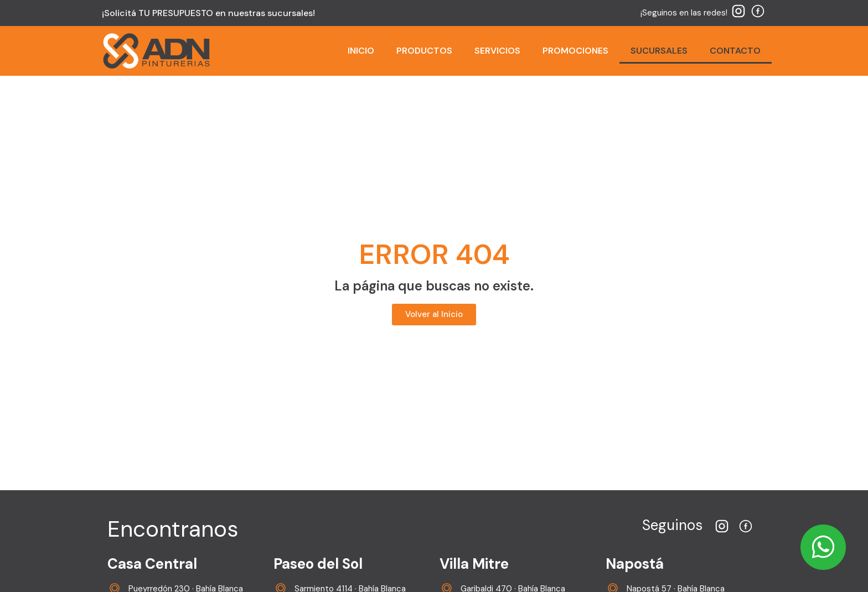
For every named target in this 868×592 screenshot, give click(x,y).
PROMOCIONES (575, 51)
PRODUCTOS (424, 51)
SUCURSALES (659, 51)
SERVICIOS (497, 51)
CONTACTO (735, 51)
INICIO (361, 51)
